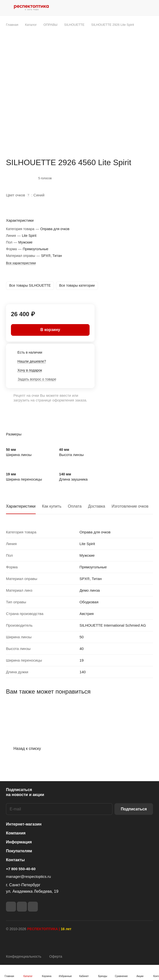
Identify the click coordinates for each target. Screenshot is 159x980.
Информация (19, 842)
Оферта (56, 956)
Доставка (97, 506)
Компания (16, 833)
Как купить (52, 506)
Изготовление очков (130, 506)
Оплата (75, 506)
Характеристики (21, 506)
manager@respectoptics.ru (28, 876)
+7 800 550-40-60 (21, 869)
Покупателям (19, 851)
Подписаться (134, 809)
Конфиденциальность (24, 956)
